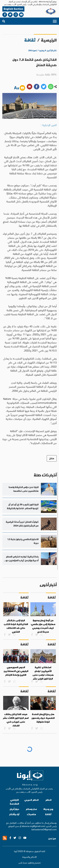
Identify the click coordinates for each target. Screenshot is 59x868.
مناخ (52, 458)
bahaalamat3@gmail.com (44, 829)
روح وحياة (48, 809)
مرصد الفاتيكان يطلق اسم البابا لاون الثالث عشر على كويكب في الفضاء (16, 720)
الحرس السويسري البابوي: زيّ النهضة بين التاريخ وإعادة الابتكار (16, 671)
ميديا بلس (23, 862)
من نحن (52, 838)
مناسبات (31, 814)
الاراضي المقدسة (14, 802)
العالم (48, 800)
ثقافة (48, 814)
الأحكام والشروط (29, 857)
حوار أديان (14, 809)
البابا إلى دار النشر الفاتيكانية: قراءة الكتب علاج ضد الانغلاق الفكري (16, 626)
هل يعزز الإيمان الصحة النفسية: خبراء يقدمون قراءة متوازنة (43, 718)
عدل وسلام (31, 809)
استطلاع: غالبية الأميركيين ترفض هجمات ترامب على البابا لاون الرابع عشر (43, 673)
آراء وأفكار (14, 814)
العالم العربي (31, 800)
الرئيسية (49, 40)
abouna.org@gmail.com (34, 826)
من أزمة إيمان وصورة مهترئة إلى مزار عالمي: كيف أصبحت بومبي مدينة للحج (43, 626)
